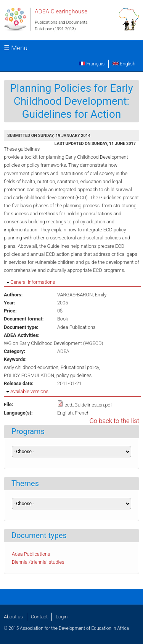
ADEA (63, 351)
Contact (39, 617)
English (124, 64)
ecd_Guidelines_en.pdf (88, 405)
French (82, 413)
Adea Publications (76, 327)
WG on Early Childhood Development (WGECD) (54, 343)
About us (13, 617)
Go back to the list (114, 421)
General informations (33, 282)
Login (62, 617)
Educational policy (80, 367)
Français (92, 64)
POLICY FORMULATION (29, 375)
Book (63, 319)
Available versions (29, 391)
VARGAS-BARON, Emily (82, 295)
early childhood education (31, 367)
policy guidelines (74, 375)
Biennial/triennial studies (38, 562)
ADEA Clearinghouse (61, 11)
